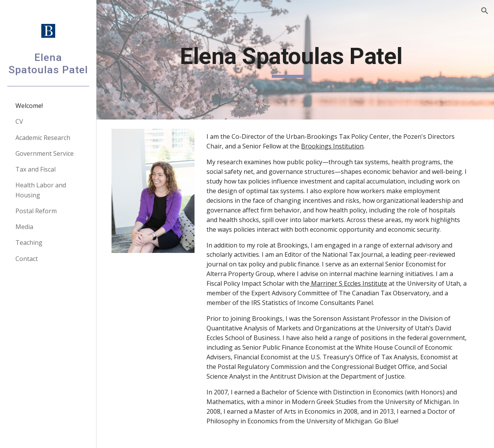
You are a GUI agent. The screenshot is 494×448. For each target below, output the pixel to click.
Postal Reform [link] (36, 211)
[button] (485, 11)
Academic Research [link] (43, 138)
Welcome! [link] (29, 106)
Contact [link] (27, 259)
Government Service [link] (45, 153)
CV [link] (19, 121)
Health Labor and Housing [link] (41, 190)
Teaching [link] (29, 243)
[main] (295, 60)
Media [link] (24, 227)
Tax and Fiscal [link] (36, 169)
